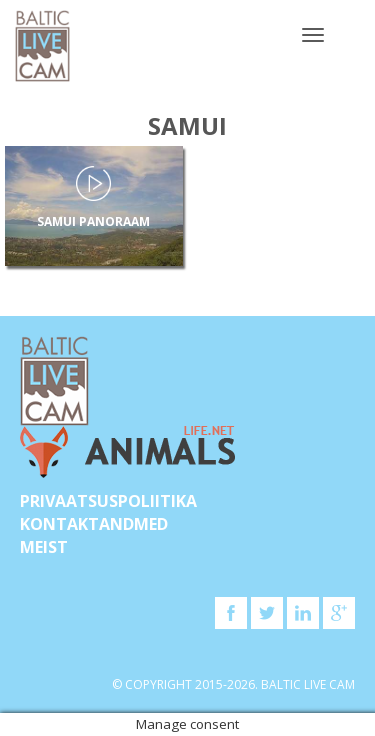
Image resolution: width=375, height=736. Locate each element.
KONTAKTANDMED (94, 524)
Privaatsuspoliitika (108, 501)
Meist (44, 547)
